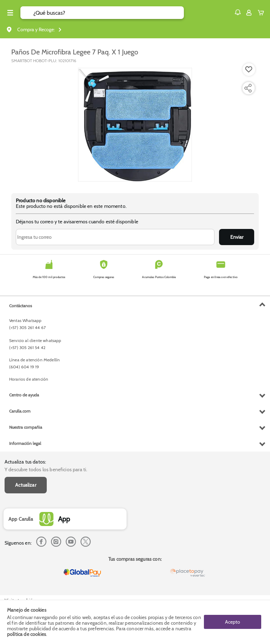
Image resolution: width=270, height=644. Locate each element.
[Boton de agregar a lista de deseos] (249, 70)
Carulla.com (20, 411)
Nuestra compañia (26, 427)
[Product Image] (135, 125)
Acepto (233, 622)
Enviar (237, 237)
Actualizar (26, 485)
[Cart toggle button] (262, 13)
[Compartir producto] (248, 88)
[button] (238, 12)
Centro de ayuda (24, 395)
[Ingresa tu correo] (115, 237)
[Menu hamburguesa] (10, 13)
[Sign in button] (249, 13)
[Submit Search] (27, 13)
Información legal (25, 443)
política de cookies (27, 634)
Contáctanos (21, 306)
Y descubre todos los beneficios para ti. (46, 469)
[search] (109, 13)
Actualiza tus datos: (25, 462)
